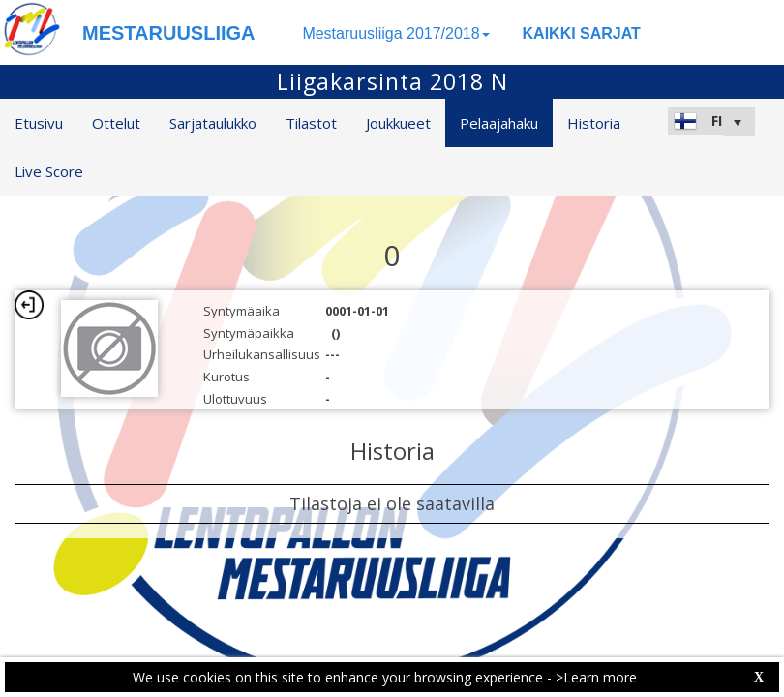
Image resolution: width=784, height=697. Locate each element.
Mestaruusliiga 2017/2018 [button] (395, 33)
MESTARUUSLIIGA (169, 33)
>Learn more (596, 677)
